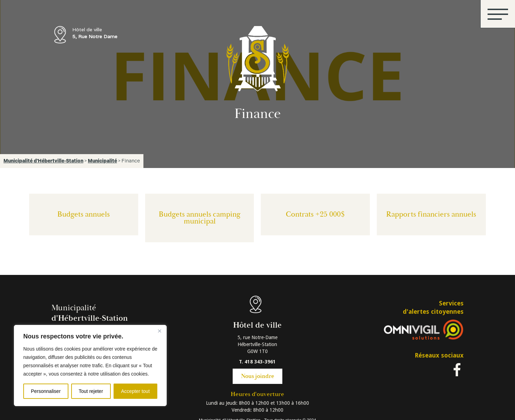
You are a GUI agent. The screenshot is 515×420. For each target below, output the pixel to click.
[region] (90, 366)
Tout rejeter (91, 391)
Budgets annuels (84, 214)
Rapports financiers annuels (431, 214)
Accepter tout (136, 391)
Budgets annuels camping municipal (200, 218)
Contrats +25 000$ (315, 214)
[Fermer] (159, 331)
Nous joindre (257, 376)
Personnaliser (46, 391)
